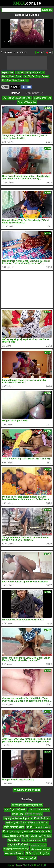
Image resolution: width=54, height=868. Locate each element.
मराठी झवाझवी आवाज (14, 853)
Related (16, 93)
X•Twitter (15, 87)
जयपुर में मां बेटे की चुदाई (18, 845)
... (27, 80)
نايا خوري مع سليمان (27, 858)
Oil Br (28, 853)
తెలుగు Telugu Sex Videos (16, 836)
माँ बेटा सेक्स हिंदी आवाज (14, 827)
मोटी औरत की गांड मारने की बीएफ (34, 823)
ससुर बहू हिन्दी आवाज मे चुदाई (16, 818)
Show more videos (27, 790)
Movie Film (17, 814)
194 (40, 52)
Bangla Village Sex (27, 102)
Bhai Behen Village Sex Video (17, 98)
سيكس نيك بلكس (41, 853)
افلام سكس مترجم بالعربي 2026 (18, 831)
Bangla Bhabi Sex (43, 98)
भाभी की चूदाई (12, 823)
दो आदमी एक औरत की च (39, 810)
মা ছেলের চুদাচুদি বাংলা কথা (16, 849)
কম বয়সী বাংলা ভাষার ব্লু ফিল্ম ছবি (27, 805)
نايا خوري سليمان (38, 845)
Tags (18, 865)
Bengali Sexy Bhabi (12, 76)
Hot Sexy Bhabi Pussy (13, 80)
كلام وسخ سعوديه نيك (41, 849)
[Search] (21, 10)
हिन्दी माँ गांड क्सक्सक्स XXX (34, 840)
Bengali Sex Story (35, 73)
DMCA (26, 865)
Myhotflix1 (8, 73)
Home (11, 865)
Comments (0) (34, 93)
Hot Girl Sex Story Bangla (36, 76)
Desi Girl (20, 73)
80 (49, 52)
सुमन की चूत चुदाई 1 (33, 814)
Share (5, 87)
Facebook (26, 87)
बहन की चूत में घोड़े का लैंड (15, 810)
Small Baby (14, 840)
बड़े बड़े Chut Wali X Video (38, 827)
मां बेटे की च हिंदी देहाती (41, 818)
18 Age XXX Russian (41, 836)
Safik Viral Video (43, 831)
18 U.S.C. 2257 (39, 865)
